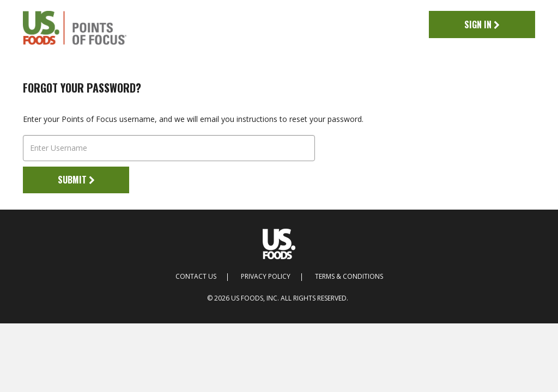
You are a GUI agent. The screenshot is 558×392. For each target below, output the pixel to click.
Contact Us (196, 277)
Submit (76, 180)
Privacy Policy (266, 277)
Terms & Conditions (349, 277)
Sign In (482, 24)
